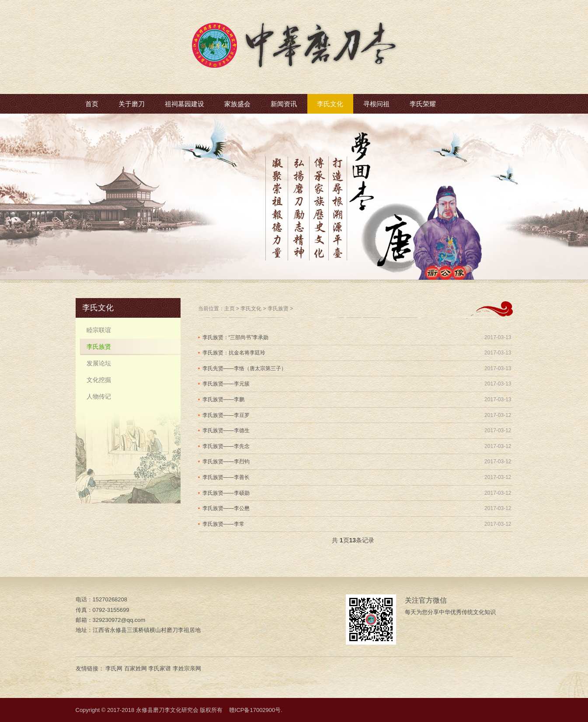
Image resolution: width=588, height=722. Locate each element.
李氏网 (114, 668)
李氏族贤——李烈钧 (226, 462)
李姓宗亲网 (187, 668)
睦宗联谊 (99, 330)
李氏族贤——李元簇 (226, 384)
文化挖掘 (99, 380)
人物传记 (99, 396)
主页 (230, 309)
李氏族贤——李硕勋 (226, 493)
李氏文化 (251, 309)
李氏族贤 (278, 309)
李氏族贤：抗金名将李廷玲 (234, 353)
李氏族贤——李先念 (226, 446)
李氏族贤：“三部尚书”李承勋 (236, 337)
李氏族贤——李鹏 (223, 399)
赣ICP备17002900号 (255, 710)
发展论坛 (99, 363)
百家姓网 (136, 668)
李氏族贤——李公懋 (226, 508)
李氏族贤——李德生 (226, 430)
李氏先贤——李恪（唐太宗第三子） (244, 368)
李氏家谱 (160, 668)
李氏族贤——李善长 (226, 477)
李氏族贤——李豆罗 (226, 415)
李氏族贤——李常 (223, 524)
